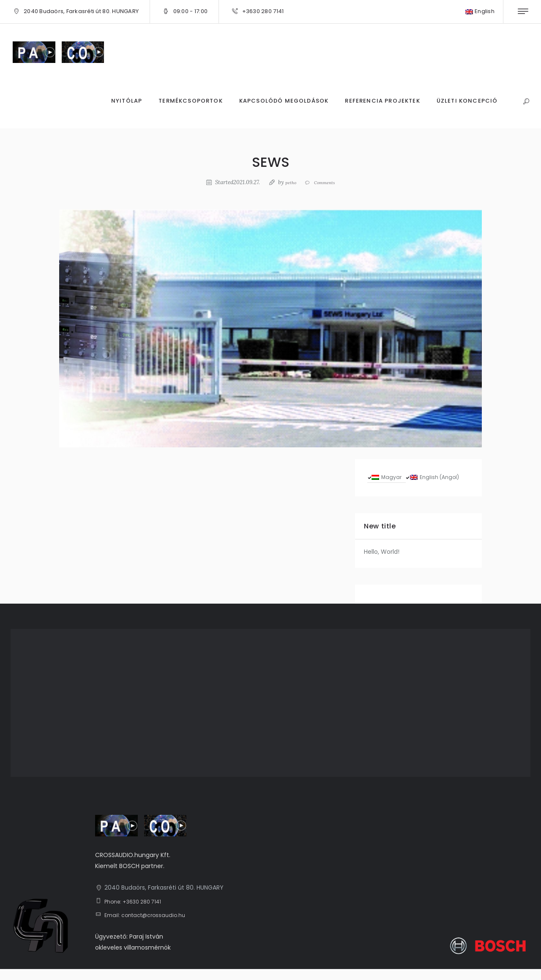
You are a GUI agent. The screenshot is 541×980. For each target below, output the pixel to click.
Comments (326, 182)
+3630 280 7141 (263, 11)
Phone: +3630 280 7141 (137, 912)
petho (287, 182)
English (480, 11)
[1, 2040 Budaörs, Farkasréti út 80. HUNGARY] (270, 714)
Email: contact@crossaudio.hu (149, 926)
